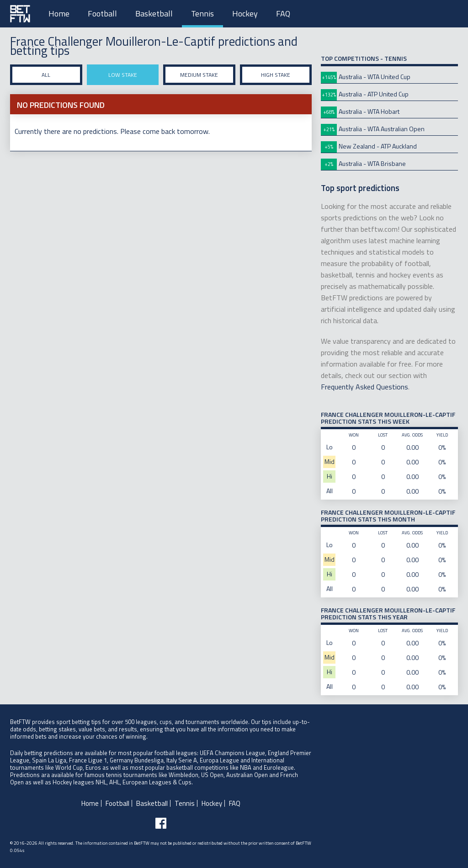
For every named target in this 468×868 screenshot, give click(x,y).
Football (102, 13)
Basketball (154, 13)
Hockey (245, 13)
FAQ (283, 13)
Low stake (123, 75)
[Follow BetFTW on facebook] (161, 823)
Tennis (202, 13)
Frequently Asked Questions (364, 387)
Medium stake (199, 75)
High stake (276, 75)
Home (59, 13)
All (46, 75)
